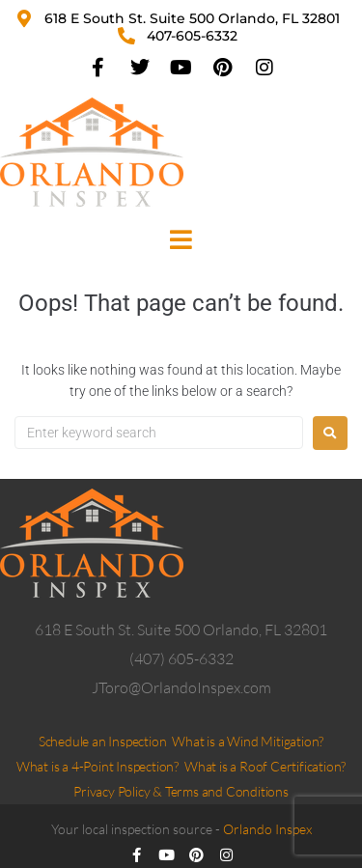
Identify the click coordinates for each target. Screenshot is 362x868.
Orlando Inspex (267, 829)
